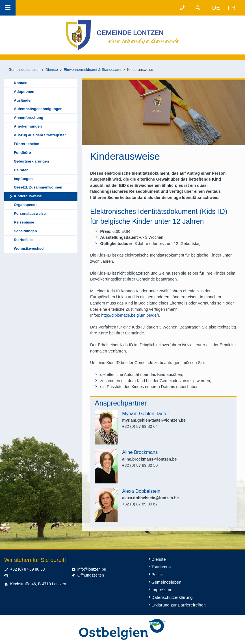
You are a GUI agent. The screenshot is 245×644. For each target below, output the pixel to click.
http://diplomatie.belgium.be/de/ (129, 315)
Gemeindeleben (166, 582)
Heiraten (21, 170)
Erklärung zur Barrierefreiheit (179, 605)
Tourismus (161, 567)
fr (232, 8)
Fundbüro (22, 153)
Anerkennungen (28, 126)
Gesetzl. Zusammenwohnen (38, 187)
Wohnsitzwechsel (29, 248)
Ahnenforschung (29, 118)
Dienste (52, 70)
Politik (157, 574)
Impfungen (23, 179)
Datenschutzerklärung (172, 597)
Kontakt (21, 83)
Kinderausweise (28, 196)
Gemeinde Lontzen (24, 70)
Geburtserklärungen (31, 161)
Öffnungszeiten (91, 575)
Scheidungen (25, 231)
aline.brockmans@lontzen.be (149, 459)
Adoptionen (24, 92)
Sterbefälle (23, 240)
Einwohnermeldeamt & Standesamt (93, 70)
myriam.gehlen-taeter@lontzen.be (154, 420)
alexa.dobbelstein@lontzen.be (150, 498)
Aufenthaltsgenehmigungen (38, 109)
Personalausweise (30, 213)
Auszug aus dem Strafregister (40, 135)
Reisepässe (24, 222)
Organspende (26, 205)
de (216, 8)
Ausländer (23, 100)
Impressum (162, 590)
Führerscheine (27, 144)
